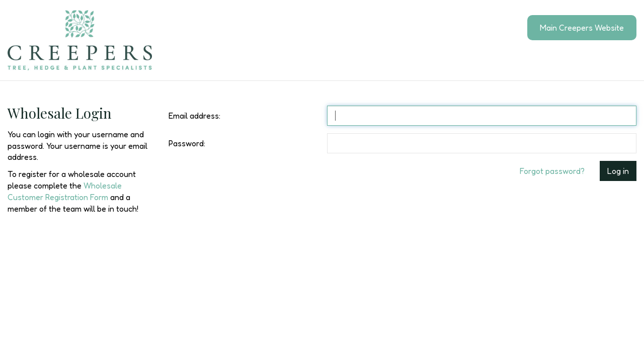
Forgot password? (552, 171)
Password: (187, 143)
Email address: (194, 116)
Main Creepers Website (582, 28)
